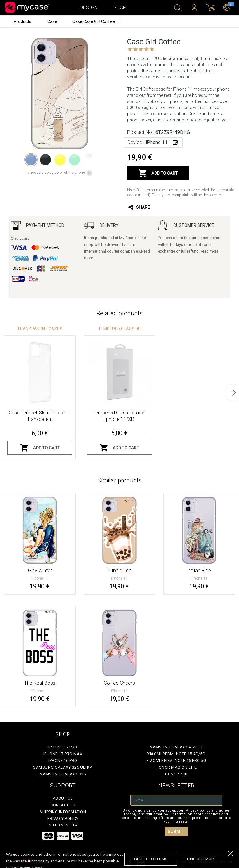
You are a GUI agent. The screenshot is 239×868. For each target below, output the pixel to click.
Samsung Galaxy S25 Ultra (63, 767)
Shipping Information (63, 812)
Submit (176, 832)
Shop (120, 8)
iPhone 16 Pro (63, 761)
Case (53, 21)
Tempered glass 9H (119, 329)
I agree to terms (151, 859)
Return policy (63, 825)
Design (89, 8)
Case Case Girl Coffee (94, 21)
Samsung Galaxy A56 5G (176, 747)
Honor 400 (176, 774)
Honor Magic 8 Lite (176, 767)
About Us (63, 798)
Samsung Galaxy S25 (63, 774)
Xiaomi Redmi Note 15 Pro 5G (176, 761)
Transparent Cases (40, 329)
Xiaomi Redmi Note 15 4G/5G (176, 754)
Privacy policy (63, 819)
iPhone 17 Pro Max (63, 754)
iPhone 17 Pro (63, 747)
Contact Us (63, 805)
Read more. (210, 251)
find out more (202, 859)
